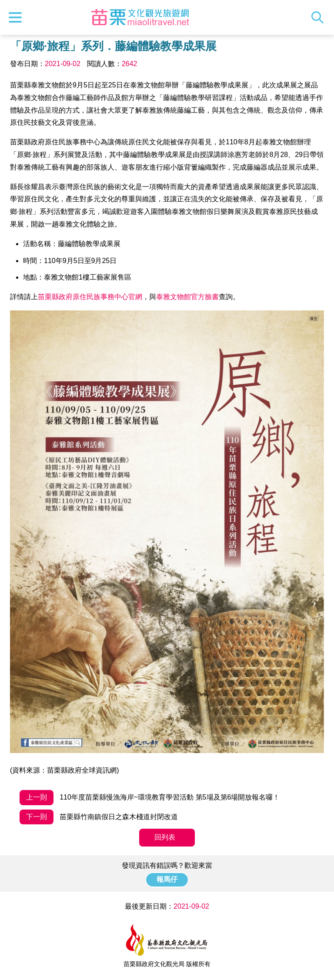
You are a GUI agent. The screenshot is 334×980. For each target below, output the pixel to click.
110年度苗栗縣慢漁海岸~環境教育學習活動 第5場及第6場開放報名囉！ (150, 798)
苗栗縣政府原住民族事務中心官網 (90, 297)
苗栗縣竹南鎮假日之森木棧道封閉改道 (99, 817)
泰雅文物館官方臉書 (187, 297)
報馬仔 (167, 879)
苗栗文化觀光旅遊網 (140, 17)
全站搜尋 (320, 17)
